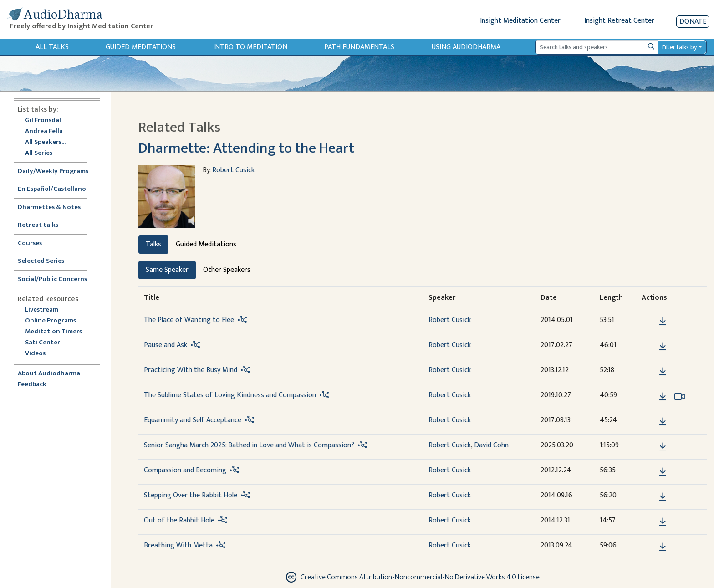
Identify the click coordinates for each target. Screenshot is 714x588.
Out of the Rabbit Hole (179, 520)
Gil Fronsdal (43, 120)
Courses (30, 243)
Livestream (42, 310)
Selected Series (46, 261)
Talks (153, 244)
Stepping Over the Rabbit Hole (191, 495)
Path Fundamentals (359, 47)
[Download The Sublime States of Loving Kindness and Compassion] (663, 397)
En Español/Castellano (52, 189)
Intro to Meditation (250, 47)
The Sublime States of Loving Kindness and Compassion (230, 395)
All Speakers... (45, 142)
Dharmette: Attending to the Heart (246, 148)
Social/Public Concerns (52, 279)
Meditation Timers (54, 332)
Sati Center (43, 343)
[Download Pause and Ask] (663, 347)
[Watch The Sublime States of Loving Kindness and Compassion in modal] (680, 397)
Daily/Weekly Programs (58, 171)
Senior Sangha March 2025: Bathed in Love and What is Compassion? (249, 445)
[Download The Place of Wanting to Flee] (663, 322)
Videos (40, 354)
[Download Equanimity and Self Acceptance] (663, 422)
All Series (39, 153)
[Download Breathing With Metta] (663, 547)
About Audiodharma (49, 374)
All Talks (52, 47)
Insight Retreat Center (619, 21)
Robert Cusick (233, 170)
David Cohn (491, 445)
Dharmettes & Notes (49, 207)
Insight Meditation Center (520, 21)
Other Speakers (227, 270)
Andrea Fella (44, 131)
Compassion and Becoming (185, 470)
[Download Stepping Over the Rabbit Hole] (663, 497)
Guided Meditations (141, 47)
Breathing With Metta (178, 545)
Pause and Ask (166, 345)
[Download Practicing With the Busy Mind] (663, 372)
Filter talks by (679, 47)
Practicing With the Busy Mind (191, 370)
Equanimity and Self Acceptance (193, 420)
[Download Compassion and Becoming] (663, 472)
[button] (649, 321)
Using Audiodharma (466, 47)
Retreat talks (38, 225)
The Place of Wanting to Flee (189, 320)
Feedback (32, 385)
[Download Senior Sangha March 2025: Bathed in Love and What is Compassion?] (663, 447)
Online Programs (51, 321)
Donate (693, 22)
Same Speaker (167, 270)
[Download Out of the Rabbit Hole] (663, 522)
